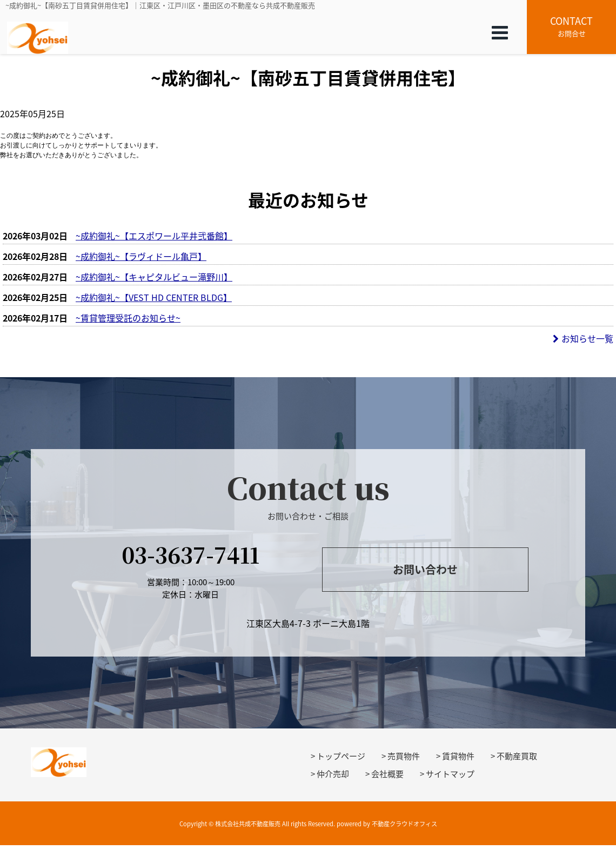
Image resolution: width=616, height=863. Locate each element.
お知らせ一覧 (583, 338)
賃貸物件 (458, 756)
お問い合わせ (425, 569)
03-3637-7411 (190, 554)
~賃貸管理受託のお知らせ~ (128, 318)
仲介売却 (333, 774)
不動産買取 (517, 756)
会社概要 (387, 774)
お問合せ (571, 26)
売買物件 (404, 756)
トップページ (341, 756)
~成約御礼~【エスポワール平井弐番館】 (154, 236)
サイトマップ (450, 774)
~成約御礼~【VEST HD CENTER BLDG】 (154, 297)
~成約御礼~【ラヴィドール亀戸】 (141, 256)
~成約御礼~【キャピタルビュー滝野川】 (154, 277)
